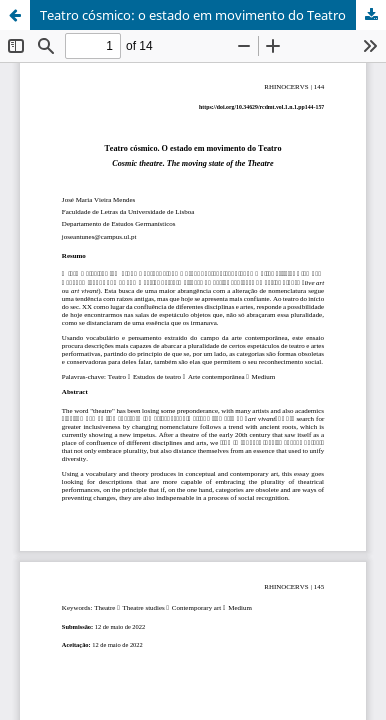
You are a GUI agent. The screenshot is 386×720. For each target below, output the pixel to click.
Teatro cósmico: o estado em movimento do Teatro (193, 15)
